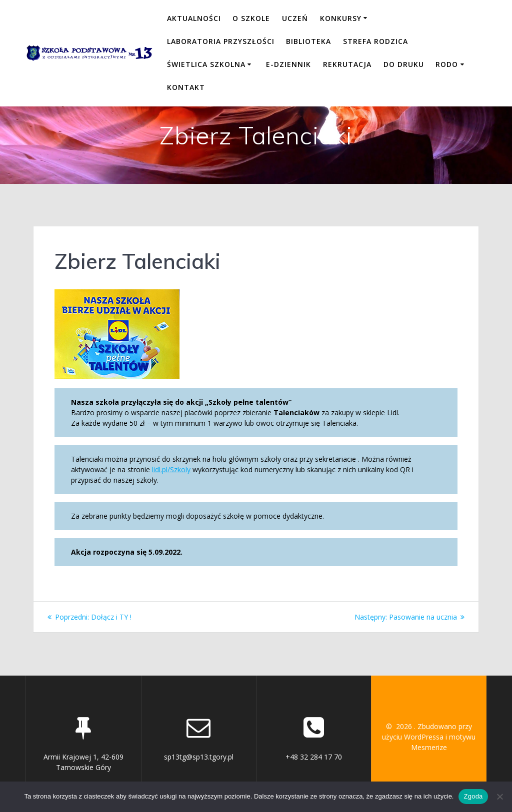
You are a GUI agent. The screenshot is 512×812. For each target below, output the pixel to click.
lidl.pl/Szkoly (171, 469)
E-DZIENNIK (288, 64)
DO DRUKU (404, 64)
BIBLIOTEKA (308, 41)
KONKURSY (341, 18)
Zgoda (473, 796)
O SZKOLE (251, 18)
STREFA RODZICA (375, 41)
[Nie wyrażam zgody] (499, 797)
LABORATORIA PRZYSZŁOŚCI (221, 41)
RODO (447, 64)
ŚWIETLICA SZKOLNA (206, 64)
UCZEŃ (295, 18)
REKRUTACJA (347, 64)
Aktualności (194, 18)
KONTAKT (186, 87)
